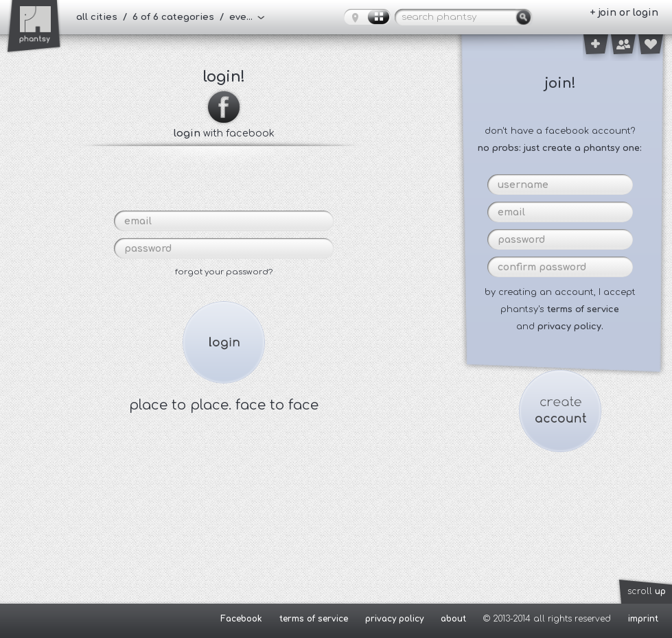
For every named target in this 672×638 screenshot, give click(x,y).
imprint (643, 619)
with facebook (224, 128)
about (453, 619)
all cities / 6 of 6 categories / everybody (171, 17)
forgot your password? (224, 272)
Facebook (241, 619)
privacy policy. (570, 327)
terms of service (583, 309)
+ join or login (624, 13)
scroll (647, 591)
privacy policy (394, 619)
